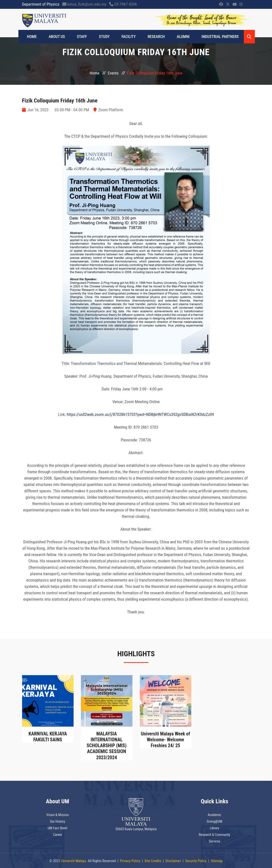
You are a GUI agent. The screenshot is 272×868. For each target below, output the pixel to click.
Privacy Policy (130, 860)
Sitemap (217, 860)
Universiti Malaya (73, 860)
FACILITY (121, 37)
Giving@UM (215, 821)
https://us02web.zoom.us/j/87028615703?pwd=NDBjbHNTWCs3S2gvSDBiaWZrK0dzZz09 (140, 414)
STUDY (99, 37)
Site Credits (153, 860)
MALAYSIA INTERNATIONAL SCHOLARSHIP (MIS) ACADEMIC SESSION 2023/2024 (106, 745)
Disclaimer (173, 860)
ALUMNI (171, 37)
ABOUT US (56, 37)
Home (33, 37)
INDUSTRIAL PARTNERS (206, 37)
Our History (57, 821)
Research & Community (215, 834)
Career (57, 834)
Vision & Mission (57, 814)
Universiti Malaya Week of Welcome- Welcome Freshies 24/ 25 (165, 740)
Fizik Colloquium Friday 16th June (62, 100)
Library (215, 828)
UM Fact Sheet (58, 828)
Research (146, 37)
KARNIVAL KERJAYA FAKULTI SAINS (48, 737)
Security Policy (196, 860)
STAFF (79, 37)
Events (113, 73)
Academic (214, 814)
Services (214, 841)
